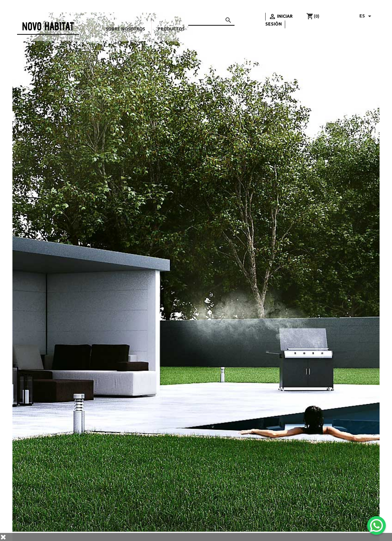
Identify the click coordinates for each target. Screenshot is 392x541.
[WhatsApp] (376, 525)
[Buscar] (211, 19)
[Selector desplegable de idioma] (366, 16)
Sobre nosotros (126, 29)
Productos (171, 29)
